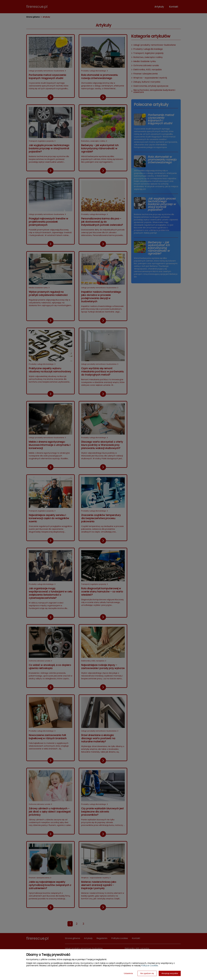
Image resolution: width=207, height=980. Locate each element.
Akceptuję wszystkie (170, 973)
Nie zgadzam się (147, 973)
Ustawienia (128, 973)
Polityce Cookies (150, 966)
